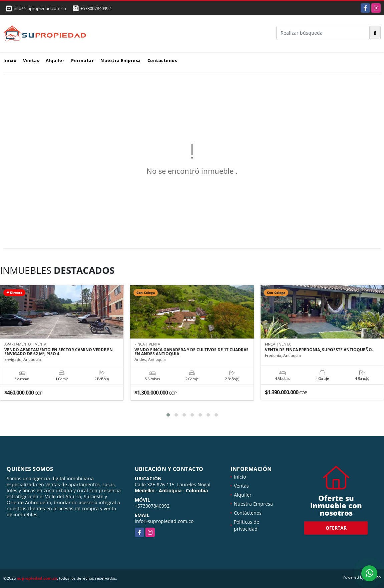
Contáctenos (162, 60)
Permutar (82, 60)
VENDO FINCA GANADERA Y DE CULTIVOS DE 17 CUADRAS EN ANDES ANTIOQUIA (191, 352)
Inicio (10, 60)
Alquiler (55, 60)
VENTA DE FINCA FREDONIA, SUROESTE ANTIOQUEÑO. (319, 350)
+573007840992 (96, 8)
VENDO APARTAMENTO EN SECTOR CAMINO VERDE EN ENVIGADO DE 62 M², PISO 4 (59, 352)
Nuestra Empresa (121, 60)
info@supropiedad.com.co (164, 521)
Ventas (31, 60)
